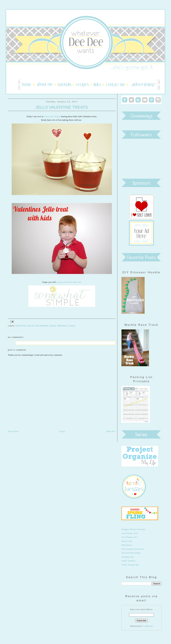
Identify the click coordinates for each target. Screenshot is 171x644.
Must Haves (127, 545)
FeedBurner (148, 626)
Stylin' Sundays (128, 561)
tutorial (53, 326)
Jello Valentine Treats (62, 107)
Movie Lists (127, 541)
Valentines (62, 326)
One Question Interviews (133, 549)
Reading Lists (128, 557)
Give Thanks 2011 (130, 537)
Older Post (111, 431)
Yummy (72, 326)
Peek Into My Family (131, 553)
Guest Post (21, 326)
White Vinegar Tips (130, 565)
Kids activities (42, 326)
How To (31, 326)
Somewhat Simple (52, 116)
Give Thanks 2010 (130, 533)
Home (62, 431)
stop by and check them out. (69, 282)
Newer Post (13, 431)
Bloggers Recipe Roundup (133, 529)
